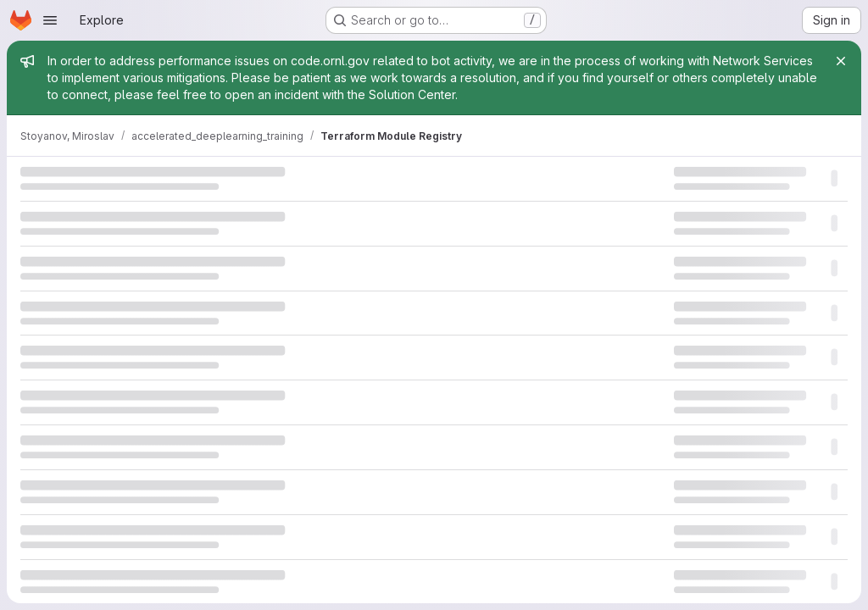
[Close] (841, 61)
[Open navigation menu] (50, 20)
